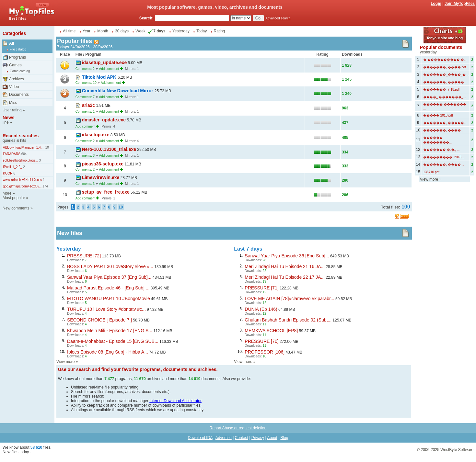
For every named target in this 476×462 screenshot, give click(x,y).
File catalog (18, 49)
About (272, 438)
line (6, 122)
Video (14, 87)
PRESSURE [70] (261, 341)
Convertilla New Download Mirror (118, 91)
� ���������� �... (445, 60)
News (9, 118)
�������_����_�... (446, 75)
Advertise (224, 438)
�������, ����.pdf (445, 67)
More (7, 193)
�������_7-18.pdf (441, 90)
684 (23, 154)
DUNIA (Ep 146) (261, 309)
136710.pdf (431, 172)
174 (45, 186)
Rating (220, 31)
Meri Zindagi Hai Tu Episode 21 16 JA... (285, 266)
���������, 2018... (444, 157)
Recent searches (21, 136)
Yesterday (181, 31)
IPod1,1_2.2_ (13, 167)
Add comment (109, 69)
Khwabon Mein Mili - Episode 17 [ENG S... (110, 331)
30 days (122, 31)
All (12, 43)
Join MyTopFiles (460, 4)
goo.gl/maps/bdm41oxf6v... (22, 186)
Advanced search (278, 18)
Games (15, 65)
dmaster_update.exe (104, 120)
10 (47, 147)
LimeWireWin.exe (101, 177)
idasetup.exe (96, 135)
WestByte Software (457, 450)
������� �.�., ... (441, 150)
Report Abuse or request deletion (238, 428)
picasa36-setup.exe (103, 164)
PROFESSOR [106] (265, 352)
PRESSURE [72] (84, 256)
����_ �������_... (445, 97)
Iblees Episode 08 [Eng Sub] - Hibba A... (108, 352)
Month (103, 31)
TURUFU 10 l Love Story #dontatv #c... (106, 309)
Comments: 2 (85, 69)
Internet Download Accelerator (175, 401)
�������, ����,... (444, 165)
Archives (17, 79)
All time (69, 31)
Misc (13, 103)
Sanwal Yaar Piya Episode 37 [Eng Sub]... (109, 277)
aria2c (88, 105)
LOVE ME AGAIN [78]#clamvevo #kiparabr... (289, 299)
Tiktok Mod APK (100, 77)
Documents (19, 95)
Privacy (258, 438)
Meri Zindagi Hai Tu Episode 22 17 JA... (285, 277)
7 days (156, 31)
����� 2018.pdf (438, 115)
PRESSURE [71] (261, 288)
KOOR (8, 173)
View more (65, 362)
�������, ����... (443, 130)
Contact (242, 438)
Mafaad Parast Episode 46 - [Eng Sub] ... (108, 288)
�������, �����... (445, 82)
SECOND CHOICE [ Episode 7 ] (99, 320)
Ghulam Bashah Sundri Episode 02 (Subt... (288, 320)
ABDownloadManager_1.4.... (24, 147)
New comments (16, 208)
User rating (12, 110)
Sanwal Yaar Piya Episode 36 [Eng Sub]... (287, 256)
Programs (17, 57)
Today (202, 31)
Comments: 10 (86, 83)
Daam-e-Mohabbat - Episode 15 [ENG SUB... (113, 341)
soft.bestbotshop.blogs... (20, 160)
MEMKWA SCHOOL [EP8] (271, 331)
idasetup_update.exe (104, 62)
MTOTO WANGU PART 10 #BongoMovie (109, 299)
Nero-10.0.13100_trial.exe (109, 149)
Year (87, 31)
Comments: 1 (85, 112)
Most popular (14, 198)
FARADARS (12, 154)
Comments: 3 (85, 156)
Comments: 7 (85, 97)
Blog (284, 438)
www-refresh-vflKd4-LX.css (23, 180)
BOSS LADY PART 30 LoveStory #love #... (110, 266)
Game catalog (20, 71)
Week (140, 31)
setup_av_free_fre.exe (106, 192)
